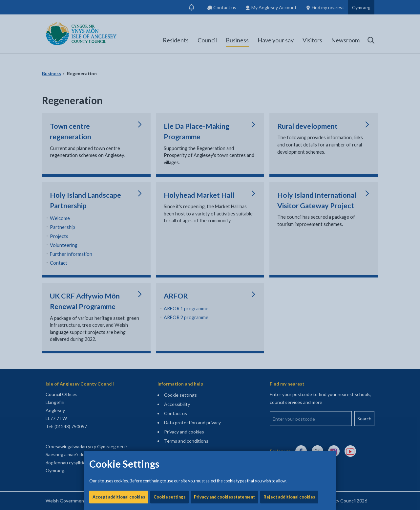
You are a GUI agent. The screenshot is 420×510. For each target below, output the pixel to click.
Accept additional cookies (119, 223)
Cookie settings (169, 223)
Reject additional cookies (289, 223)
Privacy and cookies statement (224, 223)
